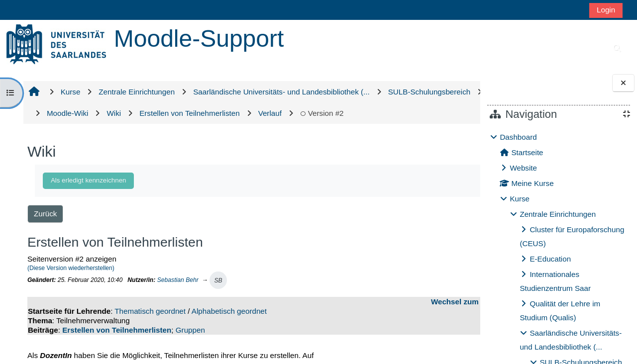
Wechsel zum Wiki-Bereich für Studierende (387, 323)
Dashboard (518, 137)
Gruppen (189, 352)
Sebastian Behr (176, 301)
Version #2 (67, 135)
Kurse (520, 199)
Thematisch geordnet (149, 333)
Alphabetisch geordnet (228, 333)
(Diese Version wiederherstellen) (69, 290)
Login (606, 10)
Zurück (44, 235)
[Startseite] (56, 44)
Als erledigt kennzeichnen (87, 202)
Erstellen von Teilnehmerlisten (116, 352)
